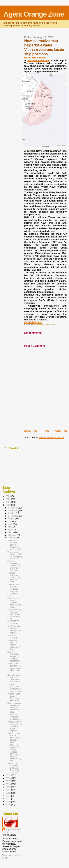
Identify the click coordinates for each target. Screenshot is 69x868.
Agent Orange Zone (34, 14)
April (10, 530)
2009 (8, 804)
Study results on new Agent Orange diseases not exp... (14, 707)
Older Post (61, 431)
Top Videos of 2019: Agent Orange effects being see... (14, 756)
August (12, 519)
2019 (8, 775)
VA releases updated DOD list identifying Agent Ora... (15, 555)
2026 (8, 496)
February (13, 535)
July (10, 521)
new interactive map (39, 60)
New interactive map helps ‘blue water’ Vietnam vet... (15, 678)
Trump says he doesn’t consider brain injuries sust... (14, 603)
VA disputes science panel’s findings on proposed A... (14, 545)
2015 (8, 787)
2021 (8, 502)
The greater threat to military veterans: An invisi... (14, 645)
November (13, 511)
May (10, 527)
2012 (8, 796)
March (11, 532)
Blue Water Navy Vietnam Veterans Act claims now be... (15, 614)
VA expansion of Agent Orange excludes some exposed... (15, 726)
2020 (8, 505)
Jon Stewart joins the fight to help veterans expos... (15, 629)
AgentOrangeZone (14, 831)
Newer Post (30, 431)
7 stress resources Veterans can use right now (15, 688)
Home (46, 431)
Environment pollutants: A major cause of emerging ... (14, 668)
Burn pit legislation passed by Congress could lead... (14, 656)
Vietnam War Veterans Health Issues (15, 717)
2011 (8, 799)
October (12, 513)
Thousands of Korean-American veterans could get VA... (13, 590)
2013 (8, 793)
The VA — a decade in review (13, 747)
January (12, 538)
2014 (8, 790)
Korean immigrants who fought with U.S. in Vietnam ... (14, 566)
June (11, 524)
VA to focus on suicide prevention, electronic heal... (14, 738)
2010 (8, 802)
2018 (8, 778)
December (13, 508)
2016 (8, 784)
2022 (8, 499)
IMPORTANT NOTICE (13, 622)
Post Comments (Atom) (51, 437)
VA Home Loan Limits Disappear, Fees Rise (14, 697)
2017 (8, 781)
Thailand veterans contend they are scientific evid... (14, 577)
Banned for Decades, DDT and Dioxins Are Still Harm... (14, 768)
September (13, 516)
